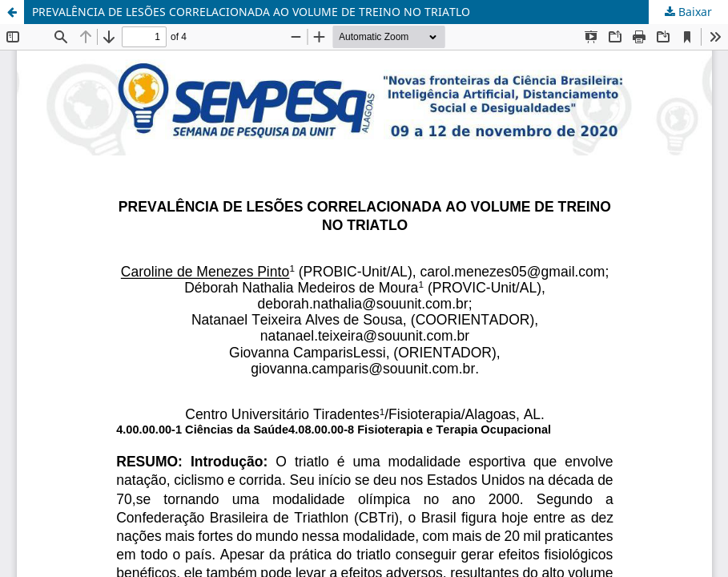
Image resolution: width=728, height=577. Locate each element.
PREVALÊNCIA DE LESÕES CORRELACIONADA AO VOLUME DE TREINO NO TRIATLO (251, 12)
